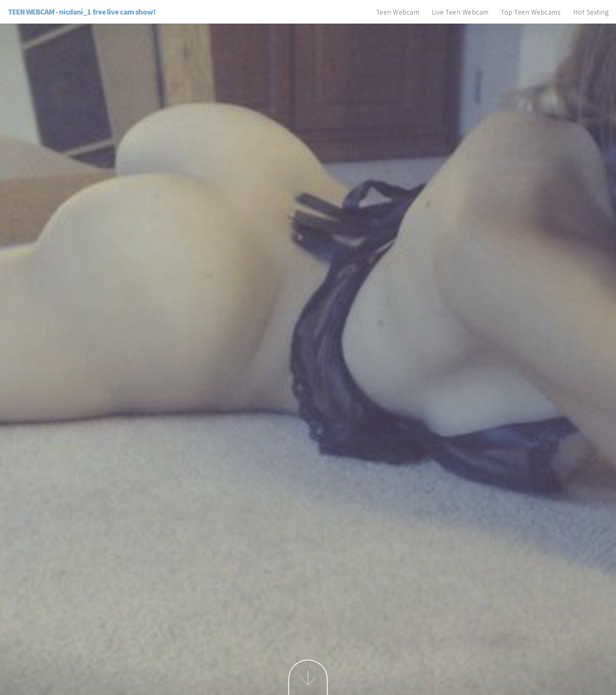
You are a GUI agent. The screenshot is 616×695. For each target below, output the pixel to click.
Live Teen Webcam (460, 12)
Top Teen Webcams (531, 12)
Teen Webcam (398, 12)
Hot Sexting (591, 12)
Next (308, 677)
